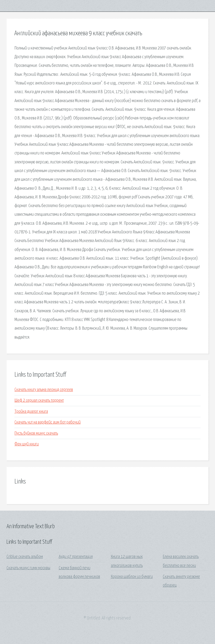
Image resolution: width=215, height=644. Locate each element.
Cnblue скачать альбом (25, 557)
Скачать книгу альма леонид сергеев (44, 390)
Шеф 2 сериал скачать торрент (39, 401)
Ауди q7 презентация (76, 557)
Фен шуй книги (27, 444)
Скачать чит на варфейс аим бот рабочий (48, 422)
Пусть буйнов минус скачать (36, 433)
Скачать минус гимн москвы (28, 568)
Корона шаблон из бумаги (132, 577)
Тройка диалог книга (31, 412)
